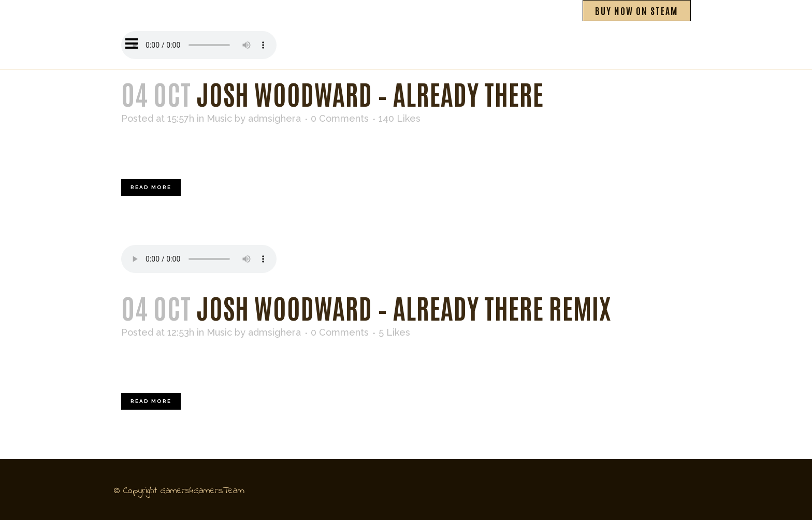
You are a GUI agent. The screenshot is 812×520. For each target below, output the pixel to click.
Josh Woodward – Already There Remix (404, 307)
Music (219, 118)
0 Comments (340, 118)
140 (400, 119)
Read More (151, 187)
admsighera (274, 118)
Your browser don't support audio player (199, 259)
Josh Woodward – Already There (370, 93)
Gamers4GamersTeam (202, 491)
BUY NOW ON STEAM (637, 10)
